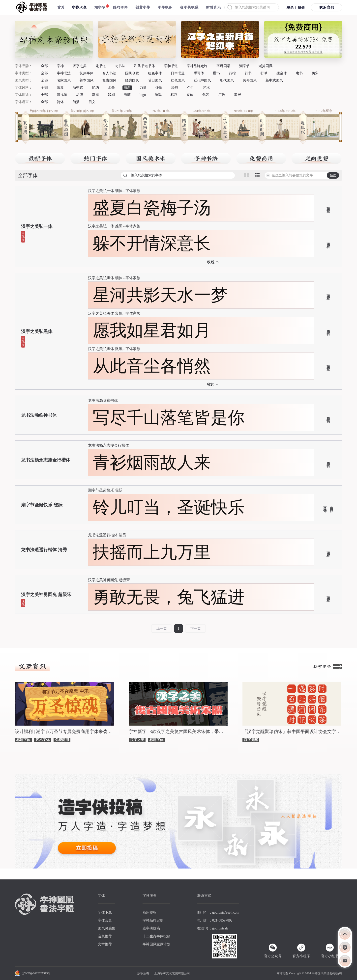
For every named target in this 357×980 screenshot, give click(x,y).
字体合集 (105, 920)
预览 (333, 175)
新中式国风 (274, 80)
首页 (61, 7)
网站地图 (282, 973)
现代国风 (227, 80)
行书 (248, 73)
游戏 (158, 95)
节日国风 (155, 80)
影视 (95, 95)
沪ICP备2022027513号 (37, 973)
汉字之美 (80, 66)
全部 (44, 66)
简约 (95, 88)
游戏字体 (120, 7)
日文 (92, 102)
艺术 (207, 88)
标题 (174, 95)
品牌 (80, 95)
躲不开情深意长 (152, 243)
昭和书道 (171, 66)
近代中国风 (202, 80)
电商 (127, 95)
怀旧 (159, 88)
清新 (127, 88)
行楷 (232, 73)
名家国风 (64, 80)
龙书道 (101, 66)
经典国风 (132, 80)
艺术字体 (43, 740)
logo (143, 95)
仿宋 (315, 73)
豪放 (60, 88)
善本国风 (87, 80)
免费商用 (62, 740)
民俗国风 (250, 80)
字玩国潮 (223, 66)
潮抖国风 (266, 66)
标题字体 (23, 740)
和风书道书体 (145, 66)
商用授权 (328, 206)
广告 (222, 95)
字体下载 (105, 912)
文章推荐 (105, 944)
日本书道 (178, 73)
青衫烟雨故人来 (152, 463)
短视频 (62, 95)
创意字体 (143, 7)
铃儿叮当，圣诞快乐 (169, 507)
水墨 (111, 88)
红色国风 (178, 80)
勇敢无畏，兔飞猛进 (169, 597)
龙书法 (120, 66)
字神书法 (64, 73)
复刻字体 (87, 73)
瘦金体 (282, 73)
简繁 (76, 102)
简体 (60, 102)
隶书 (299, 73)
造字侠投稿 (151, 928)
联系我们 (327, 7)
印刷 (111, 95)
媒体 (190, 95)
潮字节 (100, 7)
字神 (60, 66)
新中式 (78, 88)
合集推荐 (105, 936)
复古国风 (109, 80)
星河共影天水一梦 (160, 295)
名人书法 (109, 73)
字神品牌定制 (197, 66)
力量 (143, 88)
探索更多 (328, 666)
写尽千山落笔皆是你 (169, 418)
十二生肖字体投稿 (156, 936)
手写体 (199, 73)
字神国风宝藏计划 (156, 944)
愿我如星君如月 (152, 330)
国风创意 (132, 73)
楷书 (216, 73)
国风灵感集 (107, 928)
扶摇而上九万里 (152, 552)
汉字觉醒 (251, 740)
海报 (238, 95)
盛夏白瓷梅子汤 (152, 208)
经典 (175, 88)
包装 (206, 95)
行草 (264, 73)
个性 (191, 88)
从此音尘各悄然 (152, 366)
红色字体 (155, 73)
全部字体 (28, 175)
